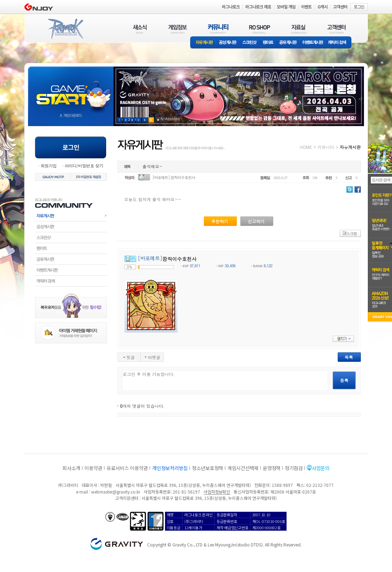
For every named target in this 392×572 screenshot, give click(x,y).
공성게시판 (228, 43)
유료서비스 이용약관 (127, 468)
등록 (344, 380)
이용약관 (93, 468)
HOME (306, 147)
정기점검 (294, 468)
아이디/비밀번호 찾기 (84, 166)
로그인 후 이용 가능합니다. (225, 381)
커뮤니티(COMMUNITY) (218, 29)
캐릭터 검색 (339, 43)
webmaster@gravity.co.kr (116, 492)
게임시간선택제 (243, 468)
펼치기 (343, 339)
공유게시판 (288, 43)
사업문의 (321, 468)
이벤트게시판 (313, 43)
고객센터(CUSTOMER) (336, 29)
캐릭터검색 (71, 281)
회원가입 (49, 166)
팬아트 (268, 43)
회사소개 (71, 468)
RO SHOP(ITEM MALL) (260, 29)
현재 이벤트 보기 (158, 120)
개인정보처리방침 (170, 468)
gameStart (71, 90)
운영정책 (272, 468)
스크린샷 (250, 43)
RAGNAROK (65, 29)
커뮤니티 (326, 147)
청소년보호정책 (208, 468)
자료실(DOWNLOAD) (298, 29)
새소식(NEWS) (140, 29)
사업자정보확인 (217, 492)
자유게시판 (203, 43)
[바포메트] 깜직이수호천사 (174, 177)
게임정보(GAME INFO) (178, 29)
